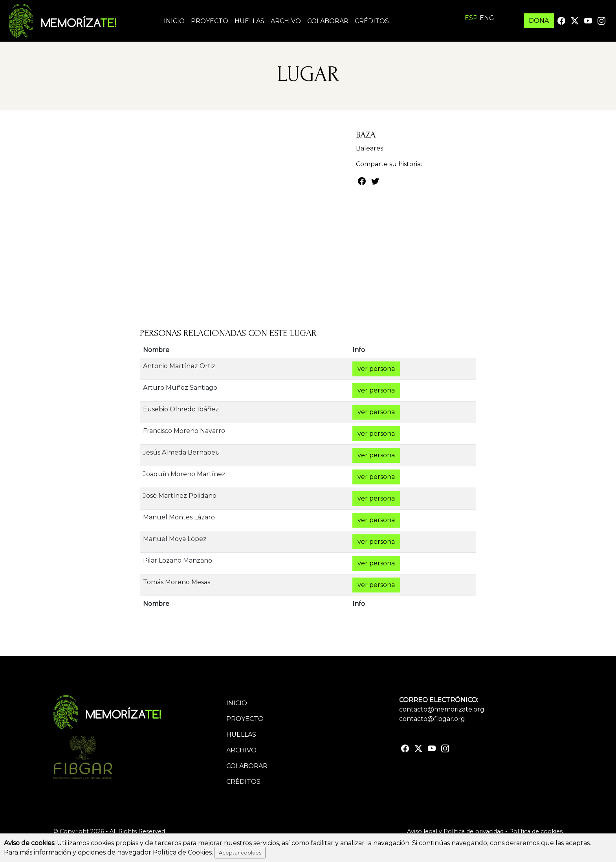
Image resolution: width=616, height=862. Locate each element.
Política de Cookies (182, 852)
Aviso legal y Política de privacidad (455, 831)
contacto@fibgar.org (432, 719)
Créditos (372, 21)
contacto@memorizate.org (442, 709)
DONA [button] (539, 21)
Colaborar (328, 21)
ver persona (376, 369)
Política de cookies (536, 831)
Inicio (174, 21)
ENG (487, 18)
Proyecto (210, 21)
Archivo (286, 21)
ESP (471, 18)
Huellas (249, 21)
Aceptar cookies (240, 853)
